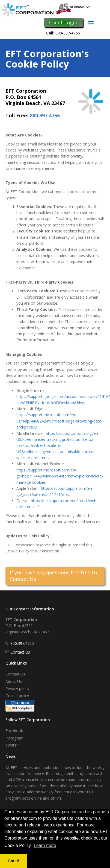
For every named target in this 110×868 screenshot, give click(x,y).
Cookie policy (17, 696)
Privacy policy (17, 688)
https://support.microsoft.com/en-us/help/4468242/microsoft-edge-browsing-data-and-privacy (60, 421)
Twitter (12, 745)
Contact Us (20, 652)
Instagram (14, 738)
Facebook (14, 731)
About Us (14, 681)
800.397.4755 (45, 115)
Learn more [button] (45, 845)
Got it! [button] (13, 861)
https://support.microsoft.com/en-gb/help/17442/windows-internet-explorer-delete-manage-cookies (60, 476)
